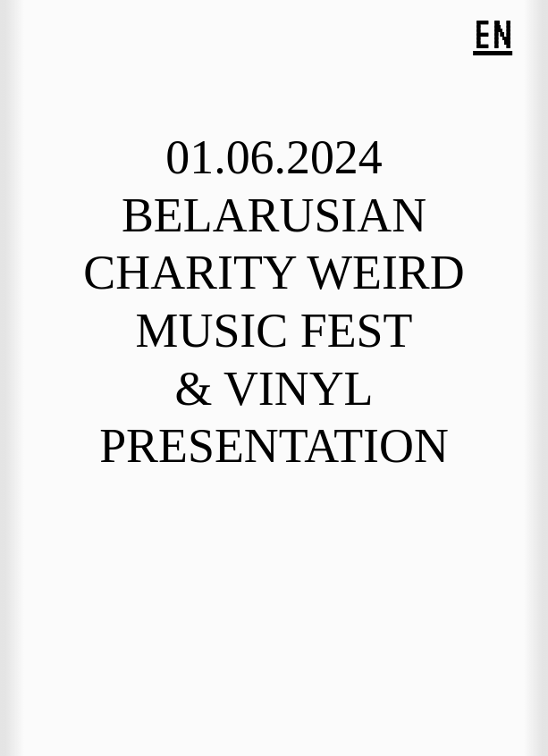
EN (493, 34)
